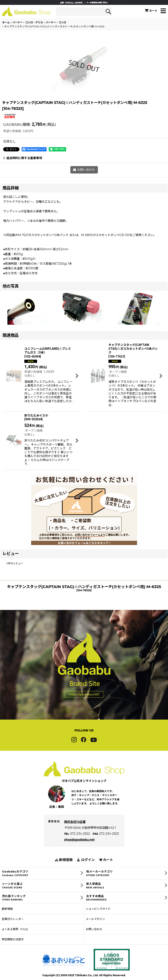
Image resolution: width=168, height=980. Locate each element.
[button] (163, 11)
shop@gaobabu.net (79, 848)
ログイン (88, 868)
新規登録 (66, 868)
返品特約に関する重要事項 (23, 158)
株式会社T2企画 (75, 830)
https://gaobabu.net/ (84, 702)
